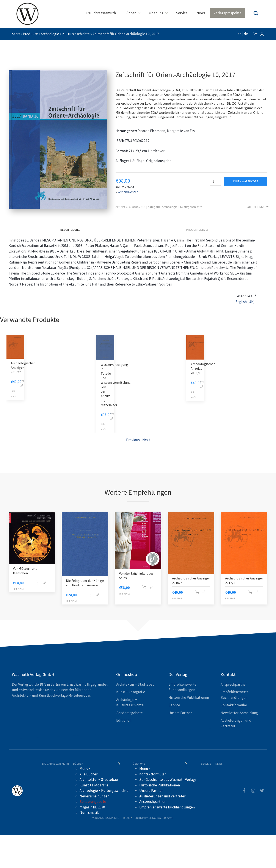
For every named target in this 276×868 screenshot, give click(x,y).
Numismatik (89, 813)
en (240, 34)
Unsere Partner (180, 713)
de (246, 34)
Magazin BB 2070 (92, 807)
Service (182, 13)
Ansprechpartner (234, 684)
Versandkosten (128, 192)
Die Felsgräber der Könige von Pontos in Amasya (85, 583)
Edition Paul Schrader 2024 (154, 818)
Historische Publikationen (189, 698)
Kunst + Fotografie (131, 692)
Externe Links (258, 207)
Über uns (156, 13)
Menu (84, 769)
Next (146, 440)
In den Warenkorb (246, 181)
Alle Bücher (89, 774)
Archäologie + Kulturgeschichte (65, 34)
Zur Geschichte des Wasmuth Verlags (168, 780)
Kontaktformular (234, 705)
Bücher (130, 13)
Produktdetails (197, 230)
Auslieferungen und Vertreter (162, 796)
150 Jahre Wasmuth (101, 13)
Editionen (124, 720)
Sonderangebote (129, 713)
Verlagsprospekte (228, 13)
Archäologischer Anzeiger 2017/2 (23, 368)
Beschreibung (70, 230)
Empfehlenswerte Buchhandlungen (167, 807)
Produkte (30, 34)
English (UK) (245, 302)
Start (16, 34)
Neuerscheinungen (94, 796)
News (201, 13)
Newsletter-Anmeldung (239, 713)
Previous (133, 440)
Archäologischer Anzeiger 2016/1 (203, 368)
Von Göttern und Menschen (25, 571)
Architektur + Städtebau (135, 684)
